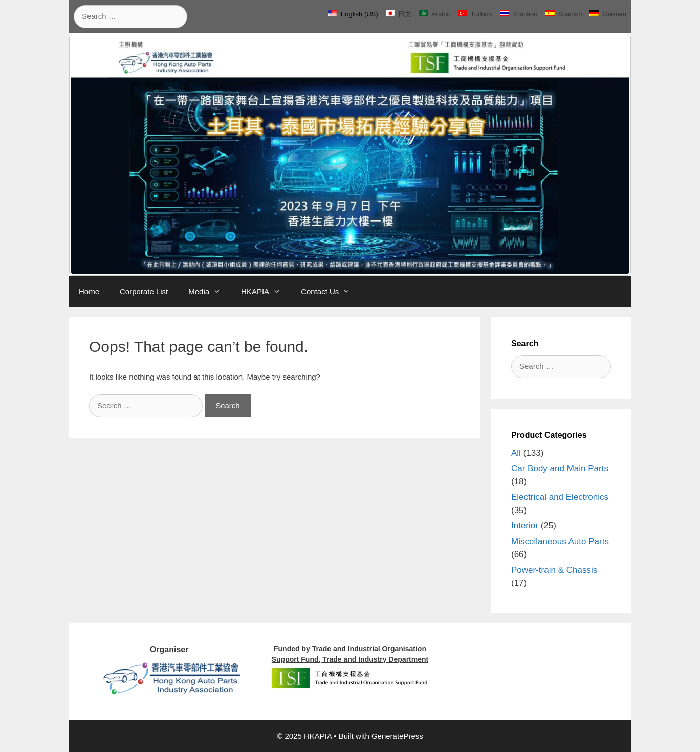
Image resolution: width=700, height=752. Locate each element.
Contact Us (331, 292)
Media (210, 292)
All (516, 453)
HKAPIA (266, 292)
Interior (525, 526)
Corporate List (144, 291)
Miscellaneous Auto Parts (560, 541)
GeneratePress (397, 736)
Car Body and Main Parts (560, 468)
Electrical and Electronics (560, 497)
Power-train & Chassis (554, 570)
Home (89, 291)
